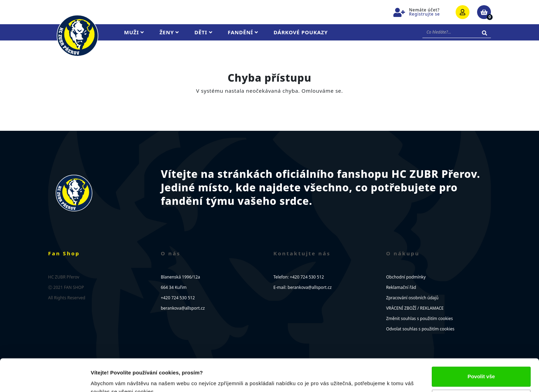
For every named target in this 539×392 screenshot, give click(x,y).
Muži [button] (134, 32)
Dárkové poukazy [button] (301, 32)
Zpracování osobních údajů (412, 298)
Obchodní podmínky (406, 277)
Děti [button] (203, 32)
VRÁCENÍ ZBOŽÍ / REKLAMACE (415, 308)
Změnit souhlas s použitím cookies (419, 318)
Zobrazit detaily (110, 378)
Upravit (482, 367)
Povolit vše (481, 344)
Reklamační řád (401, 287)
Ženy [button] (169, 32)
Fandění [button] (243, 32)
